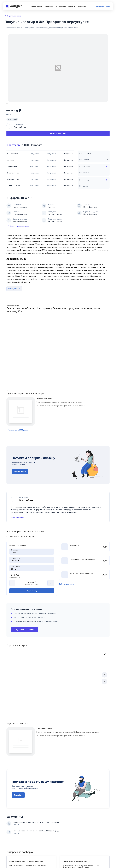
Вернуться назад (13, 16)
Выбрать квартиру (58, 133)
